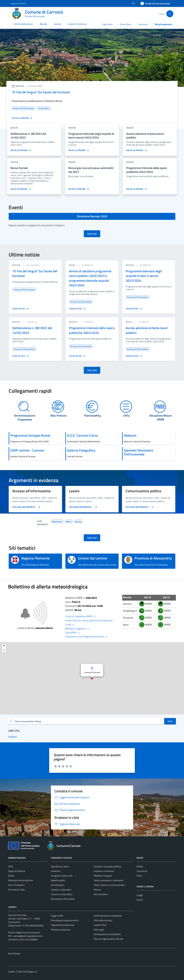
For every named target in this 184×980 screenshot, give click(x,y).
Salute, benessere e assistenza (108, 880)
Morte (69, 521)
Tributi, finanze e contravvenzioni (109, 885)
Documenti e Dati (16, 890)
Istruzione (143, 24)
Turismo (97, 890)
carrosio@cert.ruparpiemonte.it (28, 936)
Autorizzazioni (58, 885)
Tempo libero (125, 24)
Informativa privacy (103, 920)
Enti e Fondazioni (16, 885)
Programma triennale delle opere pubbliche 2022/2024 (92, 330)
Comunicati (142, 871)
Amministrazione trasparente (108, 916)
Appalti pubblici (58, 880)
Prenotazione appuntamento (65, 920)
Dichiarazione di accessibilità (107, 934)
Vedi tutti (92, 234)
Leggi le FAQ (57, 916)
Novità (43, 24)
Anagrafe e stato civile (62, 876)
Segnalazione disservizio (62, 925)
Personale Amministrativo (21, 880)
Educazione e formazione (63, 899)
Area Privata (14, 953)
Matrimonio (57, 521)
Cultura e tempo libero (62, 894)
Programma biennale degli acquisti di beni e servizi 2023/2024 (144, 276)
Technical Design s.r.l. (28, 972)
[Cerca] (170, 14)
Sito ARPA (72, 633)
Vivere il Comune (77, 24)
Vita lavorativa (101, 894)
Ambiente (56, 871)
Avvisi (139, 876)
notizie (16, 265)
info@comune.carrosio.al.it (27, 932)
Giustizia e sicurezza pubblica (107, 866)
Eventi (140, 900)
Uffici (10, 866)
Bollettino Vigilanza (77, 629)
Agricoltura (108, 24)
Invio (170, 721)
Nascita (78, 521)
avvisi (72, 265)
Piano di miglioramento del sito (108, 939)
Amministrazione (24, 24)
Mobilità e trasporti (103, 876)
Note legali (99, 930)
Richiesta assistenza (61, 930)
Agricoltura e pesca (60, 866)
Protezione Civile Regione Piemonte (86, 637)
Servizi (58, 24)
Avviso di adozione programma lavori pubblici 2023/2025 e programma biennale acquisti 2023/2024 (90, 278)
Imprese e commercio (104, 871)
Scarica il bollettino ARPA (80, 616)
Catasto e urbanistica (61, 890)
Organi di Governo (17, 871)
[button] (102, 665)
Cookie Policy (100, 925)
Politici (11, 876)
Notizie (140, 866)
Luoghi (140, 895)
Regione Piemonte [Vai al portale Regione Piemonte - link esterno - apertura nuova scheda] (18, 3)
